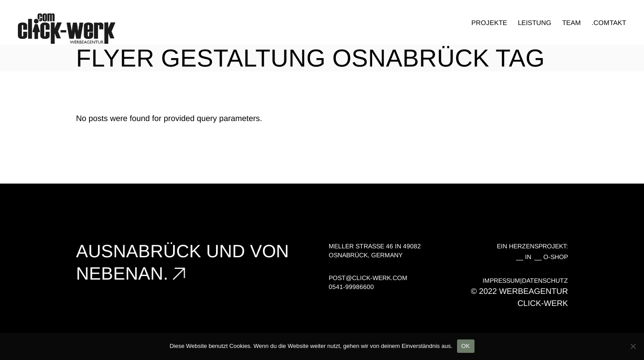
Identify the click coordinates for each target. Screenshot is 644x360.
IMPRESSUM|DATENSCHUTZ (525, 280)
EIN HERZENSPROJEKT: (532, 246)
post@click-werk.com (368, 278)
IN (530, 257)
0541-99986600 (351, 287)
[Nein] (633, 346)
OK (466, 346)
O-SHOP (556, 257)
